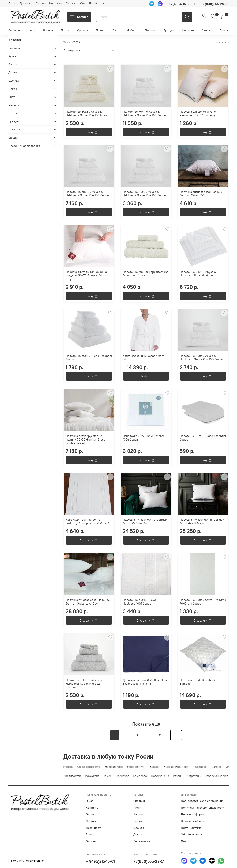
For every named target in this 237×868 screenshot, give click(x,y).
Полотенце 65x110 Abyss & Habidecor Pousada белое (198, 274)
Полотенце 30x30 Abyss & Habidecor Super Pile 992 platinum (84, 684)
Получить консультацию (27, 861)
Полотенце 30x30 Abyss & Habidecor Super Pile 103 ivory (86, 113)
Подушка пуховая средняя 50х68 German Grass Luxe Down (88, 602)
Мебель (132, 30)
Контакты (56, 3)
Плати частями (191, 828)
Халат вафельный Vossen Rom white (143, 358)
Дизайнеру (96, 3)
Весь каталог (142, 841)
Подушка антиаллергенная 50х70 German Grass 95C (203, 194)
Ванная (48, 30)
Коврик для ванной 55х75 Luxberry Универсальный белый (87, 521)
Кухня (32, 30)
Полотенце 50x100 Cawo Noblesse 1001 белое (140, 602)
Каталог (79, 17)
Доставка (26, 3)
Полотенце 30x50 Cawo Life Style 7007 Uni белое (203, 602)
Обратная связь (191, 834)
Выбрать (146, 376)
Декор (100, 30)
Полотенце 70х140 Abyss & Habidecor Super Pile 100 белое (144, 113)
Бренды (169, 30)
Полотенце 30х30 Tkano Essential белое (203, 438)
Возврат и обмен (193, 821)
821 (162, 735)
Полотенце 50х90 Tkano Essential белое (89, 358)
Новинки (188, 30)
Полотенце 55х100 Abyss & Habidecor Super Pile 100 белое (87, 194)
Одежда (83, 30)
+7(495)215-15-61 (100, 861)
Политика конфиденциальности (203, 808)
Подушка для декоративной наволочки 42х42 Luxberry (199, 113)
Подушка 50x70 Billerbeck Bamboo (198, 682)
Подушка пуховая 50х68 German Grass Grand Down (202, 521)
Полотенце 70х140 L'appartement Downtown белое (145, 274)
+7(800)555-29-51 (149, 861)
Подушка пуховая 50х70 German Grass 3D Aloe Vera (145, 521)
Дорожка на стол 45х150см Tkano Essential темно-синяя (146, 682)
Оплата (41, 3)
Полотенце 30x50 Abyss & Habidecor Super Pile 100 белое (201, 358)
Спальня (14, 30)
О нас (12, 3)
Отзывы (71, 3)
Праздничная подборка (24, 146)
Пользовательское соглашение (202, 801)
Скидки (207, 30)
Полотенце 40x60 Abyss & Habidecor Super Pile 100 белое (144, 194)
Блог (89, 834)
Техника (150, 30)
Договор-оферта (192, 814)
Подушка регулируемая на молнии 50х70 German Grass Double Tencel (85, 440)
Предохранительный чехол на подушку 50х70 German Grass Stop (86, 276)
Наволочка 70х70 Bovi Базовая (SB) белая (144, 438)
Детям (65, 30)
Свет (116, 30)
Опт (83, 3)
